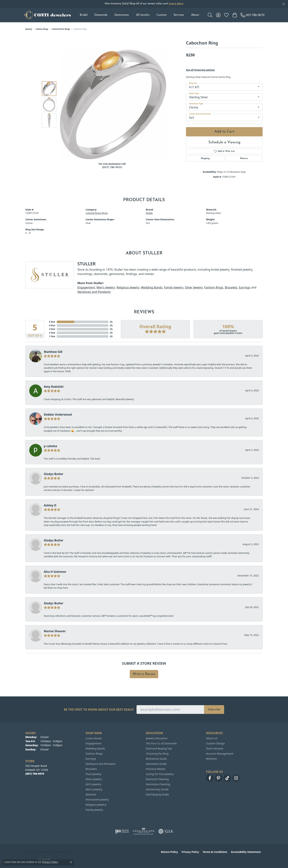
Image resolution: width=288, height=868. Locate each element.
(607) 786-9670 (112, 167)
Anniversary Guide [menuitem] (157, 789)
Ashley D (50, 505)
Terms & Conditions (215, 852)
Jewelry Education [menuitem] (157, 738)
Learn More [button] (176, 4)
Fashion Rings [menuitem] (94, 754)
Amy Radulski (54, 387)
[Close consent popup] (71, 862)
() (111, 322)
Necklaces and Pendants (94, 292)
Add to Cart (224, 132)
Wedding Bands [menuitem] (95, 748)
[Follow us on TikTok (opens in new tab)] (227, 778)
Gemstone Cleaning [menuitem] (158, 784)
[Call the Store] (35, 774)
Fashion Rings (42, 29)
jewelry (29, 29)
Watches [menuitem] (91, 794)
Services (179, 15)
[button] (210, 15)
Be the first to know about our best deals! (99, 710)
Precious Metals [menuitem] (155, 769)
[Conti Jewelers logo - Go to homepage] (47, 15)
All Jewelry (143, 15)
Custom (162, 15)
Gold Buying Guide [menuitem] (157, 794)
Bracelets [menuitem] (91, 769)
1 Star (52, 336)
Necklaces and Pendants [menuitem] (101, 764)
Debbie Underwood (58, 414)
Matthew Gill (53, 352)
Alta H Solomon (55, 572)
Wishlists (211, 759)
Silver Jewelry (194, 287)
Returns (244, 158)
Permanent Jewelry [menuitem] (97, 800)
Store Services (215, 748)
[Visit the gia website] (166, 831)
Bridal (84, 15)
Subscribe (214, 710)
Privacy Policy (190, 852)
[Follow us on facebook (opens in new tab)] (210, 778)
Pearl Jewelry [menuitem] (93, 774)
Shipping (205, 158)
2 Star (52, 333)
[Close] (284, 4)
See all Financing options (200, 70)
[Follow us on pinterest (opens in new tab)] (218, 778)
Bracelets (231, 287)
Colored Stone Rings (61, 29)
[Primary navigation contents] (139, 15)
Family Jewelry (174, 287)
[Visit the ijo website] (122, 831)
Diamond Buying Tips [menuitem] (159, 748)
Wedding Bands (152, 287)
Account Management (220, 754)
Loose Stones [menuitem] (94, 738)
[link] (253, 15)
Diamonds (101, 15)
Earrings (245, 287)
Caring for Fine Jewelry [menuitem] (160, 774)
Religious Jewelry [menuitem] (96, 805)
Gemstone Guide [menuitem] (156, 764)
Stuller (149, 213)
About (195, 15)
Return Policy (169, 852)
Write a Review (144, 674)
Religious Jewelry (128, 287)
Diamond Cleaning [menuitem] (157, 779)
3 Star (52, 329)
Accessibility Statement (246, 852)
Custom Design (215, 743)
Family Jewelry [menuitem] (94, 810)
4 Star (52, 325)
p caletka (50, 446)
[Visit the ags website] (144, 831)
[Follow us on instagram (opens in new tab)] (236, 778)
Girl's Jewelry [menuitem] (93, 784)
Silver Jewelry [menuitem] (94, 779)
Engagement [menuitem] (93, 743)
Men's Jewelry (106, 287)
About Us (212, 738)
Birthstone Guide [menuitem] (156, 759)
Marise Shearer (55, 631)
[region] (113, 104)
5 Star (52, 322)
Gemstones (122, 15)
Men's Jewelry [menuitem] (94, 789)
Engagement (86, 287)
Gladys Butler (54, 474)
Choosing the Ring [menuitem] (157, 754)
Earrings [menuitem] (91, 759)
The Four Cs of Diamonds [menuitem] (161, 743)
